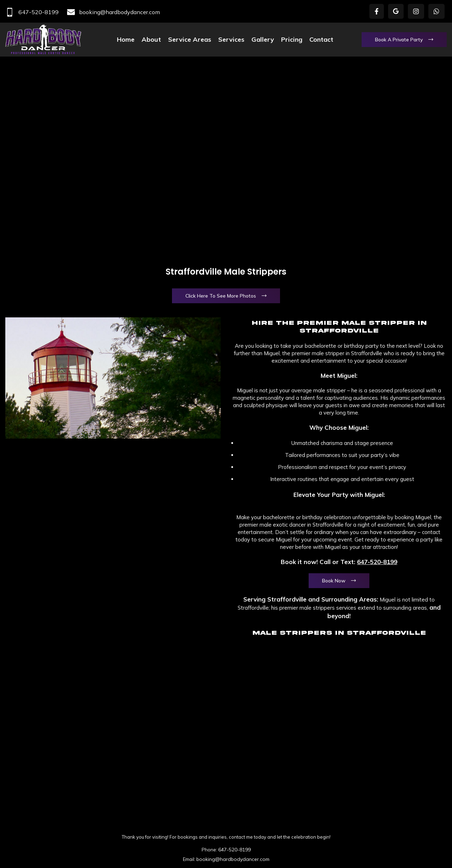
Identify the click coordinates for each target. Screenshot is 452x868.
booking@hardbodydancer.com (114, 12)
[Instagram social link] (416, 11)
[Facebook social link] (377, 11)
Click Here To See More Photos (221, 296)
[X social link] (396, 11)
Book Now (334, 581)
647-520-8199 (32, 12)
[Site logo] (43, 39)
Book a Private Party (399, 40)
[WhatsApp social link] (436, 11)
